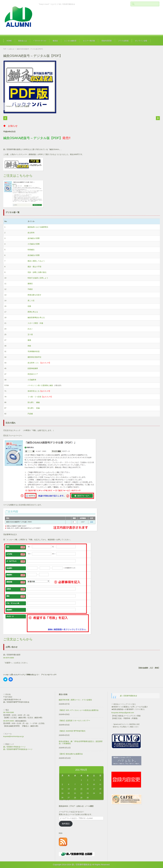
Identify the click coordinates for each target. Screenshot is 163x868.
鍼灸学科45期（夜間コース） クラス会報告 (75, 700)
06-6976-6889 (9, 658)
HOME (9, 41)
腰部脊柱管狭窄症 (34, 357)
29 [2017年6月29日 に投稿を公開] (81, 798)
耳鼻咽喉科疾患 (34, 351)
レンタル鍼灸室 (70, 41)
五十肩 (30, 334)
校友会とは (23, 41)
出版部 (26, 106)
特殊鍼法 (31, 250)
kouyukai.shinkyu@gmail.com (123, 713)
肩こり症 (31, 301)
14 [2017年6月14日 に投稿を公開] (75, 789)
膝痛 (29, 340)
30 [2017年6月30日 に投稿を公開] (88, 798)
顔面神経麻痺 (33, 368)
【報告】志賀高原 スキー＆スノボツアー (74, 721)
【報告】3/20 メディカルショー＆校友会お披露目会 (79, 710)
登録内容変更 (107, 41)
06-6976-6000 (9, 721)
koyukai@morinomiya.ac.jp (14, 736)
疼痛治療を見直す (34, 295)
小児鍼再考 (32, 380)
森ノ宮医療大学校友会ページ (14, 747)
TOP (5, 49)
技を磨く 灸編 (34, 408)
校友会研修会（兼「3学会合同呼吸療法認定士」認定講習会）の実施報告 (81, 742)
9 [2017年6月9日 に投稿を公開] (88, 784)
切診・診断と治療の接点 (37, 272)
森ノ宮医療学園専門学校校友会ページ (18, 749)
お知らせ (11, 49)
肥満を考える (33, 312)
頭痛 (29, 306)
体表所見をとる (34, 391)
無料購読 (66, 824)
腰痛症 (30, 284)
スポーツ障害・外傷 (35, 323)
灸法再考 (31, 233)
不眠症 (30, 289)
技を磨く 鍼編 (34, 402)
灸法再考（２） (34, 363)
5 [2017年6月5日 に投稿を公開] (62, 784)
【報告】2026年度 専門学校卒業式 (72, 731)
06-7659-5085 (9, 712)
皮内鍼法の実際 (34, 238)
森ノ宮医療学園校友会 (128, 696)
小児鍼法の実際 (34, 244)
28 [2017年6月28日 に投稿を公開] (75, 798)
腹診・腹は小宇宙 (34, 267)
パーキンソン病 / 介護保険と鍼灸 (40, 385)
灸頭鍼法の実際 (34, 255)
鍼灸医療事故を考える (36, 318)
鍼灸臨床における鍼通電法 (38, 227)
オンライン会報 (141, 41)
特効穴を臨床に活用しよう (38, 278)
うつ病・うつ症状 (34, 397)
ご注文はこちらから (18, 176)
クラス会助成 (123, 41)
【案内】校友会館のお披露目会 (71, 754)
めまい (30, 329)
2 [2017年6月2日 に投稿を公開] (88, 780)
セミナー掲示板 (89, 41)
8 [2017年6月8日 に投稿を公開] (81, 784)
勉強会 (55, 41)
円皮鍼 (30, 414)
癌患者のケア (33, 374)
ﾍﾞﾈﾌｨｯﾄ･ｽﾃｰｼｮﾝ (40, 41)
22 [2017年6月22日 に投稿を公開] (81, 793)
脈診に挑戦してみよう (36, 261)
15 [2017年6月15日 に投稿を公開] (81, 789)
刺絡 (29, 346)
